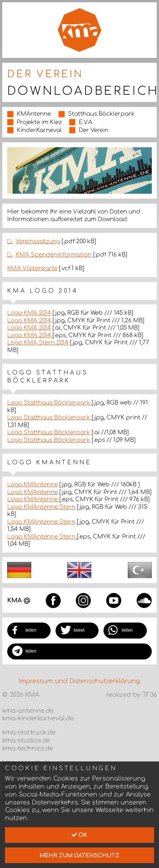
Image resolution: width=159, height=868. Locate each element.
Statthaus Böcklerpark (101, 114)
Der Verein (94, 130)
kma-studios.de (26, 741)
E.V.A (86, 122)
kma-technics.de (28, 749)
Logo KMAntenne (33, 485)
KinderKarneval (39, 130)
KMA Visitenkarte (32, 268)
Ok (79, 835)
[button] (29, 631)
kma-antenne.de (28, 711)
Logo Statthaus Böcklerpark (49, 403)
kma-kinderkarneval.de (38, 718)
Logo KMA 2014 (29, 313)
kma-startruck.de (29, 733)
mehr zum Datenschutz (79, 855)
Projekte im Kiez (39, 122)
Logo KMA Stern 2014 (38, 343)
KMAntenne (34, 114)
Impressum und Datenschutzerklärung (79, 681)
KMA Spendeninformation (54, 255)
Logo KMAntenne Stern (41, 507)
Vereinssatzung (38, 241)
